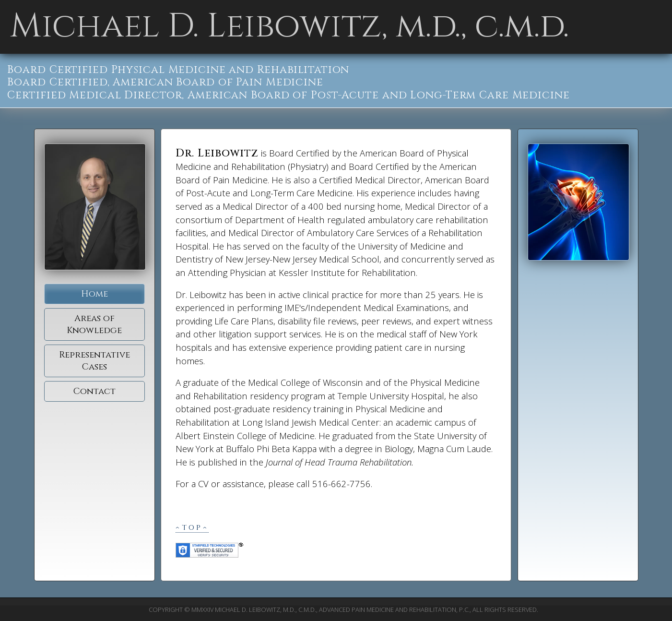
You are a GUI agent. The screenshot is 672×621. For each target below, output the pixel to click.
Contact (94, 391)
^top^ (192, 528)
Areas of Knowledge (94, 324)
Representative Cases (94, 361)
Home (94, 294)
